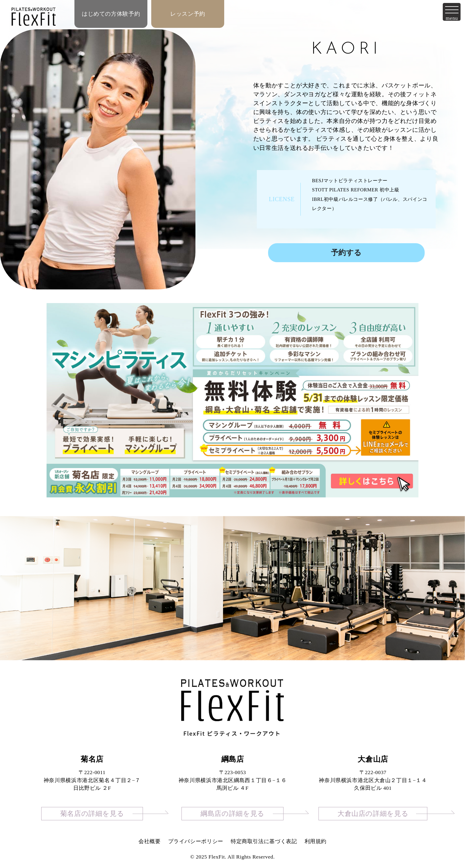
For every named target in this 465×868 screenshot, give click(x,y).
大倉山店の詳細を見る (373, 814)
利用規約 (316, 841)
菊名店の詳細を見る (92, 814)
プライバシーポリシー (196, 841)
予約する (347, 253)
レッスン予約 (188, 14)
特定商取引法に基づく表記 (264, 841)
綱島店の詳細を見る (232, 814)
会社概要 (150, 841)
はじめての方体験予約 (111, 14)
